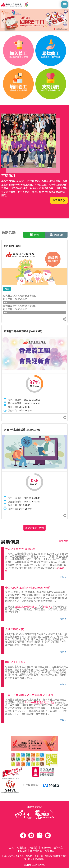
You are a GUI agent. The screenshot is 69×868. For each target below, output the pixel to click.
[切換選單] (65, 4)
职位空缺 (22, 850)
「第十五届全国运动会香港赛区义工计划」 (30, 695)
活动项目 (57, 235)
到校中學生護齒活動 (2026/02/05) (22, 429)
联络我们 (34, 847)
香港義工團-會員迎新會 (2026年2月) (23, 331)
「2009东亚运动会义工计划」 (40, 702)
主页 (11, 847)
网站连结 (21, 847)
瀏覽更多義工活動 (34, 528)
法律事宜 (58, 847)
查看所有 (64, 541)
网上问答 (48, 606)
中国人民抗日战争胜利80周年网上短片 (28, 588)
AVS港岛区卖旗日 (13, 246)
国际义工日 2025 (15, 662)
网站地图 (49, 850)
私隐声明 (46, 847)
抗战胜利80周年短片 (25, 606)
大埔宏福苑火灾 (14, 629)
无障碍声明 (36, 850)
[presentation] (3, 21)
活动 (34, 235)
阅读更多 (59, 200)
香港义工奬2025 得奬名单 (20, 549)
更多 (63, 577)
